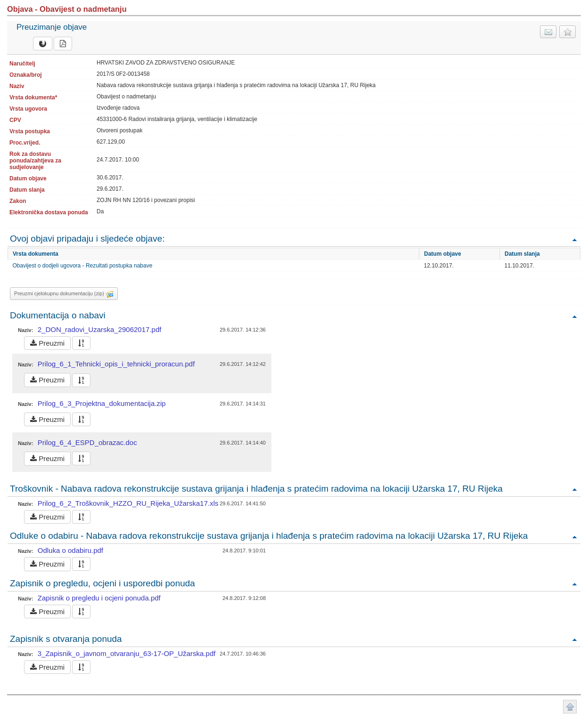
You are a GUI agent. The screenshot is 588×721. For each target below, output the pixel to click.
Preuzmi (47, 343)
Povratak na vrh (574, 239)
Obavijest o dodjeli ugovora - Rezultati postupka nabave (83, 266)
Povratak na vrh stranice (570, 707)
